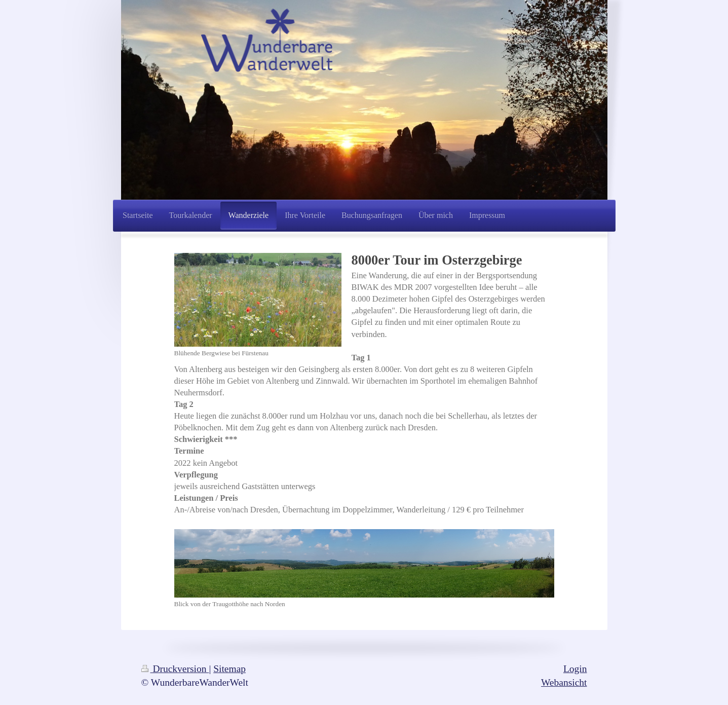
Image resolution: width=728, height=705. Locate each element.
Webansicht (564, 682)
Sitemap (229, 669)
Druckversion (175, 669)
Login (575, 669)
